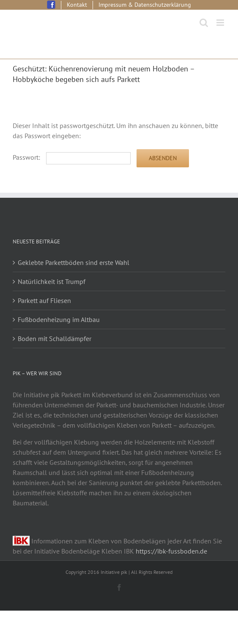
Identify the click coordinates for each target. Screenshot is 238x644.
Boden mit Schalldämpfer (55, 338)
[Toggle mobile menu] (221, 23)
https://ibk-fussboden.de (171, 551)
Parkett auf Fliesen (44, 300)
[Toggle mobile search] (204, 23)
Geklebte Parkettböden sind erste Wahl (74, 262)
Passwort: (72, 157)
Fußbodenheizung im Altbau (59, 319)
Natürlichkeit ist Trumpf (52, 281)
